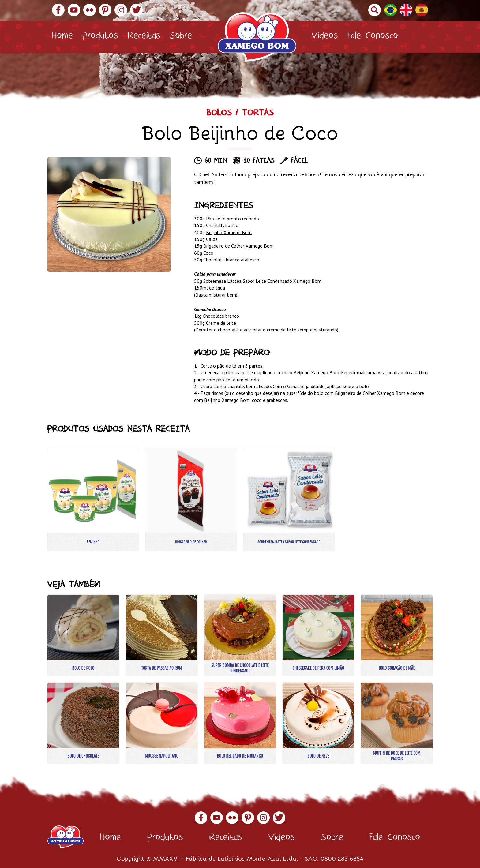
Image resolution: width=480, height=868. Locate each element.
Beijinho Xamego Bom (229, 232)
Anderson (222, 174)
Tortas (258, 114)
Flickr (90, 10)
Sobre (181, 37)
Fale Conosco (373, 37)
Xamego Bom (257, 37)
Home (62, 37)
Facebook (58, 10)
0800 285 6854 (342, 858)
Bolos (219, 114)
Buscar (375, 10)
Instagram (121, 10)
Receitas (144, 37)
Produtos (100, 37)
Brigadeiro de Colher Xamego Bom (238, 246)
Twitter (136, 10)
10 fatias (259, 161)
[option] (109, 214)
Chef (205, 174)
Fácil (299, 161)
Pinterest (105, 10)
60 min (216, 161)
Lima (240, 174)
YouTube (74, 10)
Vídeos (325, 37)
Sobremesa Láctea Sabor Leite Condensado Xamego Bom (262, 281)
